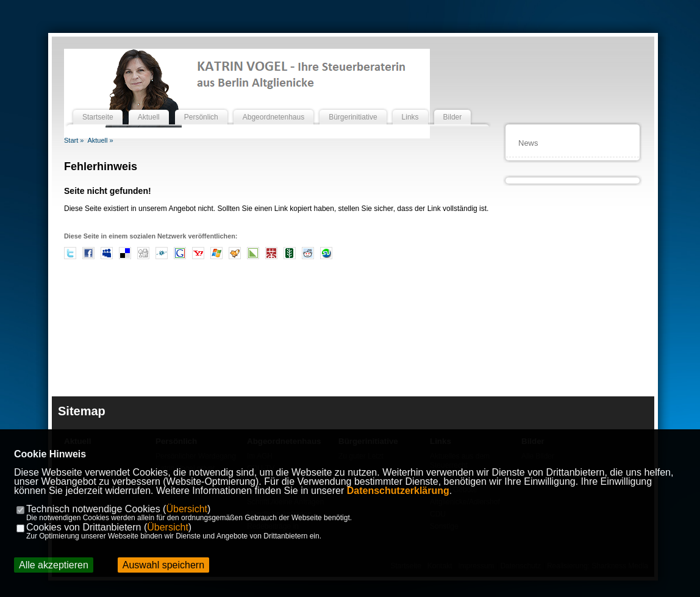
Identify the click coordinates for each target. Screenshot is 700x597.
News (528, 143)
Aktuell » (100, 140)
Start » (74, 140)
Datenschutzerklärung (398, 491)
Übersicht (187, 509)
